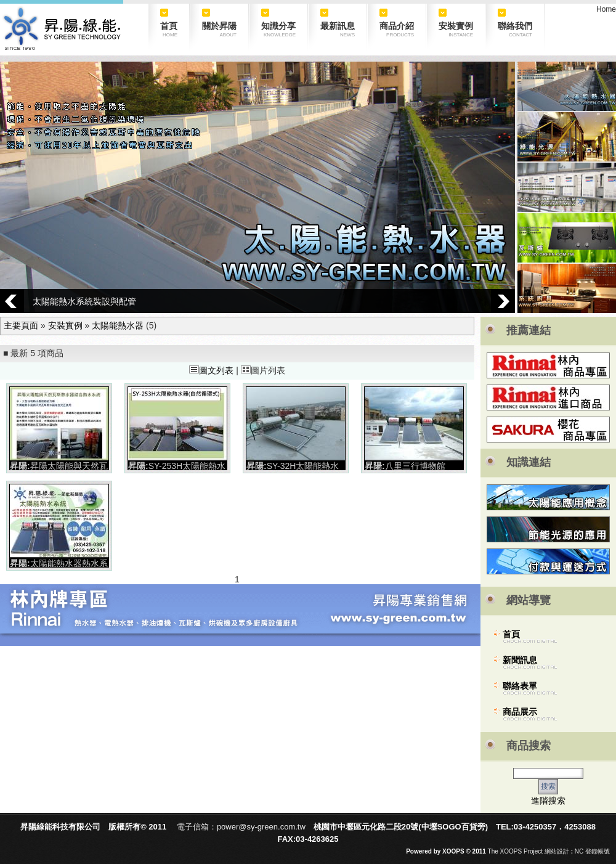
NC (579, 851)
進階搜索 (548, 801)
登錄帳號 (598, 851)
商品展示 (520, 712)
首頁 (511, 634)
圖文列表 (211, 370)
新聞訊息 (520, 660)
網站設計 (557, 851)
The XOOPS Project (515, 851)
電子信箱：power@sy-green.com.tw (241, 827)
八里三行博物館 (415, 466)
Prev (12, 301)
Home (606, 9)
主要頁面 (21, 325)
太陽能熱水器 (118, 325)
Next (503, 301)
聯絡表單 (520, 686)
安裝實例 (65, 325)
